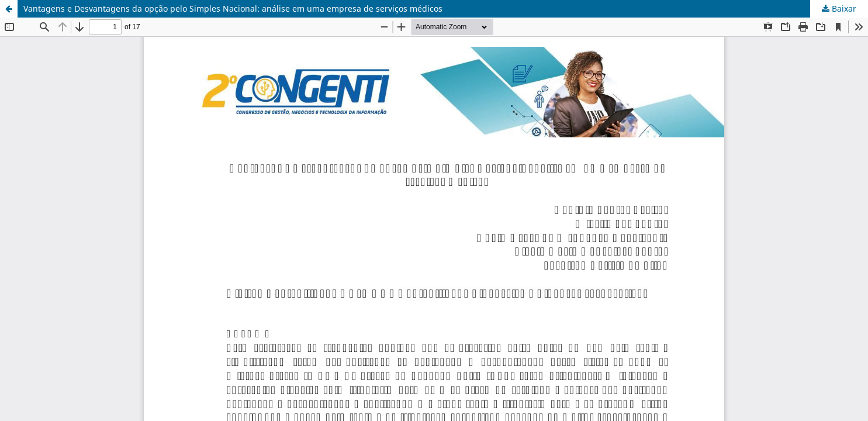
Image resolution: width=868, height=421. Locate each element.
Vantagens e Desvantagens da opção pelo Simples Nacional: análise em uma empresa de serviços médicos (233, 8)
